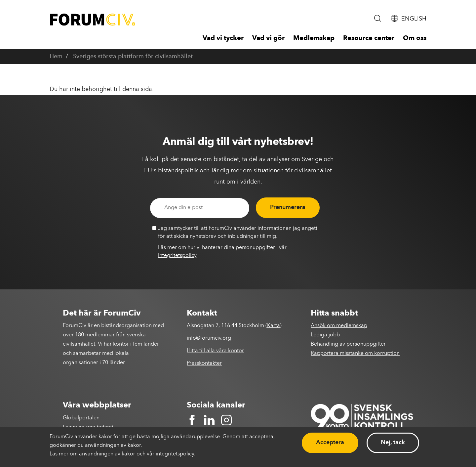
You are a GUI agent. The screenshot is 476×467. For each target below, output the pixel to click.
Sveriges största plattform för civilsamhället (133, 57)
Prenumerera (288, 207)
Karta (274, 326)
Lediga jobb (325, 335)
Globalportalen (81, 418)
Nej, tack (393, 443)
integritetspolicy (177, 256)
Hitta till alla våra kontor (215, 351)
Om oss (415, 38)
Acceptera (330, 443)
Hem (56, 57)
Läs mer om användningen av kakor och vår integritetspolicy (122, 454)
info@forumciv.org (209, 338)
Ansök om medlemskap (339, 326)
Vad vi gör (268, 38)
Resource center (369, 38)
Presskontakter (204, 363)
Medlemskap (314, 38)
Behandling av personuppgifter (348, 344)
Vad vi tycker (223, 38)
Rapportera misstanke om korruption (355, 354)
